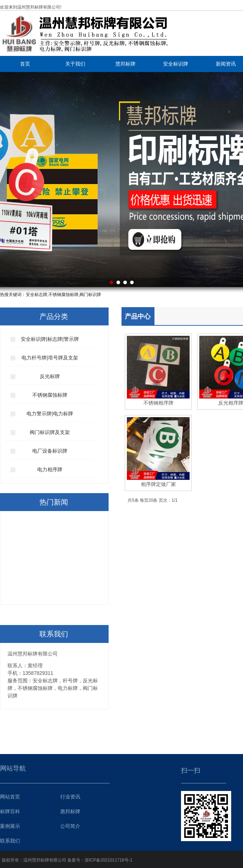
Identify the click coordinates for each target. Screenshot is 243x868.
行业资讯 (70, 797)
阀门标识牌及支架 (50, 432)
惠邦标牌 (70, 811)
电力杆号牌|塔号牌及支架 (50, 358)
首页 (25, 64)
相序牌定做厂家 (158, 484)
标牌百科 (10, 811)
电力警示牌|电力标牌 (50, 414)
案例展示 (10, 826)
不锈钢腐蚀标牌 (50, 395)
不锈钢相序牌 (158, 403)
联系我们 (10, 841)
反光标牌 (50, 376)
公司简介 (70, 826)
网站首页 (10, 797)
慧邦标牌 (125, 64)
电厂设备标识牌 (50, 451)
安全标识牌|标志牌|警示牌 (50, 339)
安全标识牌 (176, 64)
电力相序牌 (50, 469)
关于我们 (75, 64)
